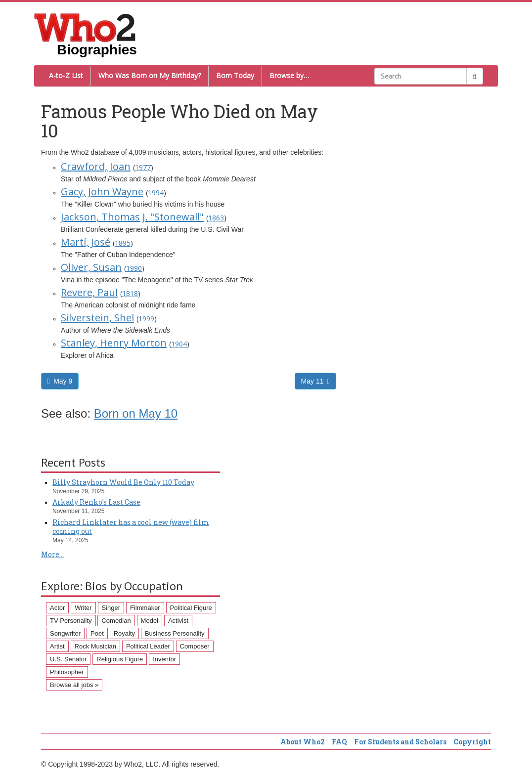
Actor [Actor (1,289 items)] (57, 608)
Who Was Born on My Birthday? (150, 75)
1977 (143, 167)
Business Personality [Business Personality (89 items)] (175, 633)
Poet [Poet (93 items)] (97, 633)
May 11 (315, 381)
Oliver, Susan (91, 267)
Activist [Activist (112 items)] (178, 621)
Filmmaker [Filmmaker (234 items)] (145, 608)
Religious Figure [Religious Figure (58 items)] (120, 659)
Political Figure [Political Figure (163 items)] (191, 608)
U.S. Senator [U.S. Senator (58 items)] (68, 659)
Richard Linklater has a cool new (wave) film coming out (131, 527)
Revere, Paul (89, 292)
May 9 (60, 381)
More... (52, 554)
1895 (123, 243)
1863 (216, 218)
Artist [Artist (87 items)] (57, 646)
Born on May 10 (136, 413)
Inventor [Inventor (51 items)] (164, 659)
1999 (146, 319)
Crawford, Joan (96, 166)
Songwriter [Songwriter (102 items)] (65, 633)
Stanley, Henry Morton (114, 343)
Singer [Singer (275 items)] (111, 608)
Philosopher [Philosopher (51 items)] (67, 672)
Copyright (472, 742)
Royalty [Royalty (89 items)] (124, 633)
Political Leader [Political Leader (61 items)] (148, 646)
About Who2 (303, 742)
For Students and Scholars (400, 742)
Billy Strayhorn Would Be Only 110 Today (123, 482)
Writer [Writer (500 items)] (83, 608)
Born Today (235, 75)
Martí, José (86, 242)
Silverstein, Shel (97, 318)
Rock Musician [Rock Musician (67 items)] (96, 646)
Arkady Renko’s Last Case (96, 502)
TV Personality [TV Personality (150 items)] (71, 621)
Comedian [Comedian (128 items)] (116, 621)
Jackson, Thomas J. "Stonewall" (132, 217)
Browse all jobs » (74, 685)
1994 (156, 193)
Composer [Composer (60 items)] (195, 646)
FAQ (339, 742)
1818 (130, 293)
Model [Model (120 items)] (150, 621)
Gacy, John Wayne (102, 192)
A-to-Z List (66, 75)
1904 (179, 344)
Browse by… (289, 75)
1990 (134, 268)
